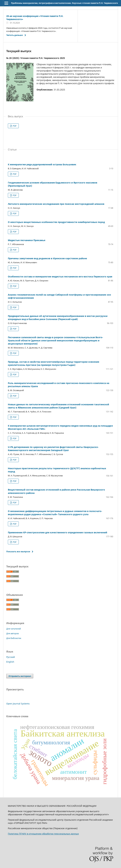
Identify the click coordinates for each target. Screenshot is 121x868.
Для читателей (14, 629)
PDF (14, 126)
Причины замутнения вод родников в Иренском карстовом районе (47, 258)
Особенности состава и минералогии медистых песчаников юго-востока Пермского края (60, 277)
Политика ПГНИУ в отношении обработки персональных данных (43, 834)
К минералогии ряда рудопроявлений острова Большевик (42, 164)
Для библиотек (14, 638)
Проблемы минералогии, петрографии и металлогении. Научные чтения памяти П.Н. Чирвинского (64, 3)
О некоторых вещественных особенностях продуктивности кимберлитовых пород (56, 222)
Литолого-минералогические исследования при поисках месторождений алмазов (56, 204)
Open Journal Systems (18, 704)
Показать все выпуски (18, 551)
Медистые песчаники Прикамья (27, 240)
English (10, 662)
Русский (11, 657)
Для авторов (12, 633)
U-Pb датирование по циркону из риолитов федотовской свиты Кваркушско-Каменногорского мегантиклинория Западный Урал (53, 449)
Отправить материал (20, 676)
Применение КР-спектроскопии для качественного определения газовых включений (58, 532)
